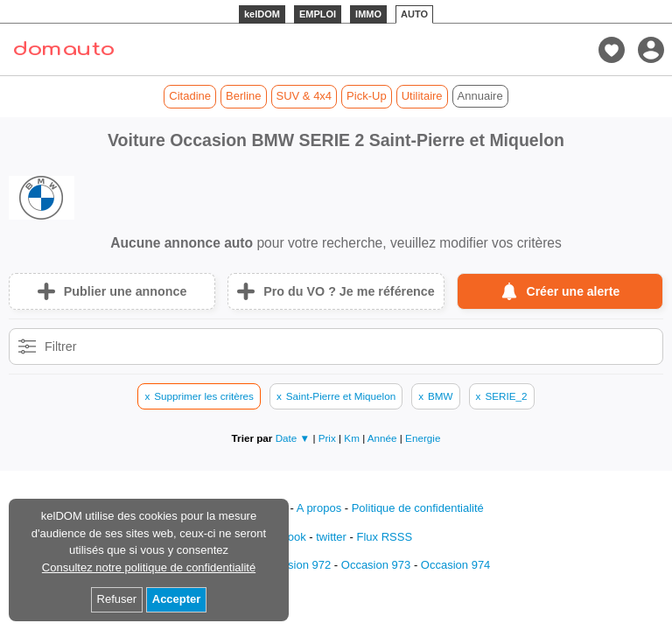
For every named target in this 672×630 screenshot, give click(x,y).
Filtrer (61, 346)
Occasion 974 (456, 565)
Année (384, 438)
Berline (243, 96)
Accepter (177, 599)
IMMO (368, 14)
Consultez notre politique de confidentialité (149, 567)
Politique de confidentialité (418, 508)
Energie (423, 438)
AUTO (414, 14)
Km (353, 438)
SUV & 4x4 (304, 96)
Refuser (117, 599)
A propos (319, 508)
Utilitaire (422, 96)
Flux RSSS (384, 537)
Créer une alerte (574, 291)
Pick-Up (367, 96)
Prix (329, 438)
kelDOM (262, 14)
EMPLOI (318, 14)
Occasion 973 (376, 565)
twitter (331, 537)
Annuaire (480, 96)
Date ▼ (293, 438)
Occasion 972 (297, 565)
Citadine (190, 96)
